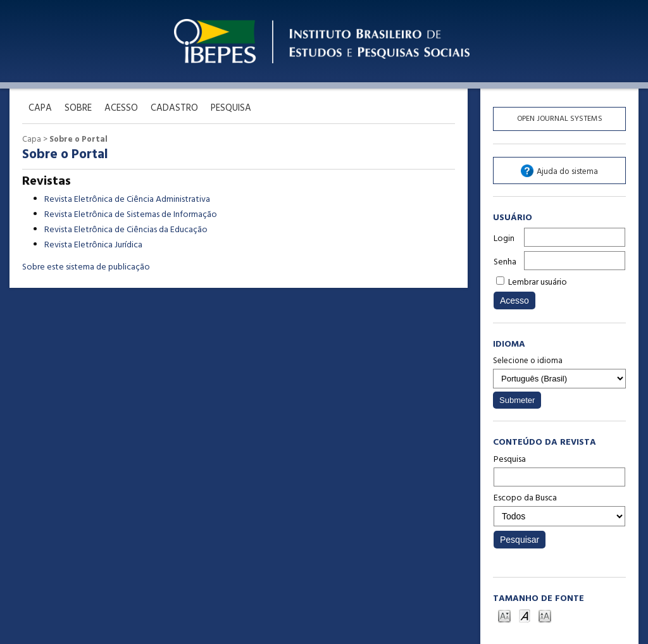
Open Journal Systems (560, 119)
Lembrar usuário (538, 282)
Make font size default (525, 615)
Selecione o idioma (528, 361)
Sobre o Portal (78, 139)
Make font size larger (545, 615)
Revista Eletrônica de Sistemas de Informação (131, 215)
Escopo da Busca (559, 509)
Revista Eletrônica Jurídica (93, 245)
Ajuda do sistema (567, 172)
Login (504, 239)
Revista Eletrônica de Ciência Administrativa (127, 200)
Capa (32, 139)
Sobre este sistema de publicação (86, 267)
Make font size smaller (504, 615)
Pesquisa (559, 469)
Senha (505, 262)
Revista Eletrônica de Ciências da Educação (126, 230)
